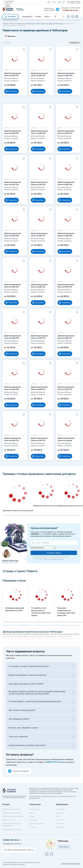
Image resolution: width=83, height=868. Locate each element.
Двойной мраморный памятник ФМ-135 (40, 439)
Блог (58, 816)
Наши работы (27, 17)
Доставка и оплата (37, 823)
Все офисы (64, 847)
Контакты (60, 820)
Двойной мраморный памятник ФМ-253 (13, 388)
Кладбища (60, 827)
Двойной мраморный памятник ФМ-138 (66, 285)
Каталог (10, 17)
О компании (9, 1)
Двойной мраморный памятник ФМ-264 (13, 183)
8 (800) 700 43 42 (70, 10)
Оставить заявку (54, 553)
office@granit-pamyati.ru (12, 844)
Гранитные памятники (11, 809)
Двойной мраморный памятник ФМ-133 (13, 439)
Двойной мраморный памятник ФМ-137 (40, 234)
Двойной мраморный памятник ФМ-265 (40, 183)
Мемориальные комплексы (13, 816)
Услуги (32, 816)
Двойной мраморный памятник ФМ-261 (40, 74)
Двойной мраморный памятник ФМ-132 (40, 336)
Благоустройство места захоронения (12, 825)
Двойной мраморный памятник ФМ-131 (66, 336)
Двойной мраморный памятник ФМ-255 (13, 285)
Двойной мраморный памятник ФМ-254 (66, 132)
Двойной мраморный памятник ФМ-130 (13, 132)
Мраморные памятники (12, 813)
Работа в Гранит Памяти (8, 5)
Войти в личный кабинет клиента (74, 2)
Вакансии (60, 813)
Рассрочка (33, 820)
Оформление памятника (12, 829)
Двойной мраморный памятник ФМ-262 (66, 183)
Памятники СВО (9, 820)
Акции (32, 813)
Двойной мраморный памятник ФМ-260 (13, 234)
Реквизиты (9, 8)
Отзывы (8, 10)
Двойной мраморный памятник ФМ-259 (40, 132)
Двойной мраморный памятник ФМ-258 (13, 336)
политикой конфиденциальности (54, 559)
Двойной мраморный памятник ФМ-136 (40, 285)
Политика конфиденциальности (71, 864)
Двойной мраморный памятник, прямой (66, 439)
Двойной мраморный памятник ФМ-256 (66, 234)
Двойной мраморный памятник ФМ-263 (66, 74)
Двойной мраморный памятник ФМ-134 (40, 388)
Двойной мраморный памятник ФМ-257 (13, 74)
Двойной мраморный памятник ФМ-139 (66, 388)
